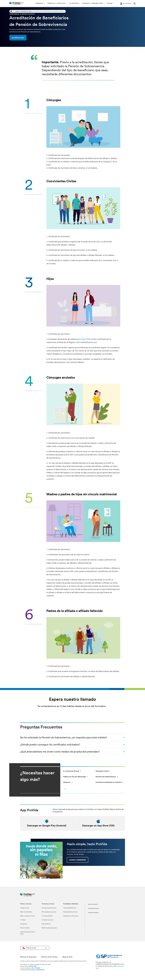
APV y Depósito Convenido (49, 912)
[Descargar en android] (47, 823)
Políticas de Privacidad (49, 957)
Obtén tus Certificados (26, 912)
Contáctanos (24, 924)
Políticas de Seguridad (28, 957)
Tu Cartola (23, 920)
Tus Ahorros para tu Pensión (49, 908)
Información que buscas (94, 908)
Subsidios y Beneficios (93, 913)
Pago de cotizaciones (93, 904)
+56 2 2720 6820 (36, 968)
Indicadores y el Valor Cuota (71, 916)
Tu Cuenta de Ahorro (47, 916)
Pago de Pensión (46, 924)
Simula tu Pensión (25, 928)
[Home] (11, 11)
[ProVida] (28, 896)
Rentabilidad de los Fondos (70, 912)
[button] (40, 3)
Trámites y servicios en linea (23, 11)
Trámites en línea (24, 908)
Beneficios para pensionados (49, 928)
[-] (72, 771)
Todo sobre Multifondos (70, 908)
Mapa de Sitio (67, 957)
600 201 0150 (33, 966)
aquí (95, 342)
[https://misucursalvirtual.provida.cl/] (126, 3)
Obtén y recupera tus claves (27, 916)
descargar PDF (83, 339)
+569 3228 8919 (40, 970)
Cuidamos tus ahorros (48, 920)
